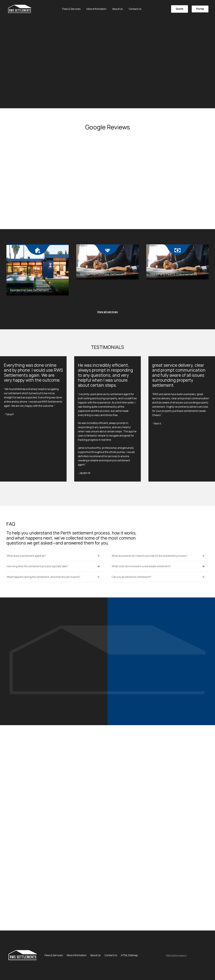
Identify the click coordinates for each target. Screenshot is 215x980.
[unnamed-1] (20, 9)
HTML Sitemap (129, 955)
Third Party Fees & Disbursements (173, 274)
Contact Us (111, 955)
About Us (95, 955)
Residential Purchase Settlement (103, 274)
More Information (77, 955)
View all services (107, 312)
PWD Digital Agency (176, 955)
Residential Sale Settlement (29, 290)
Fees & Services (54, 955)
